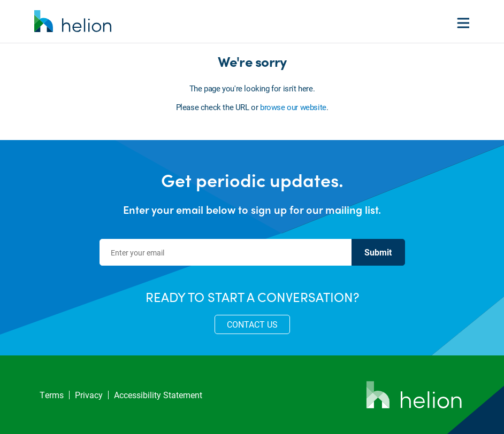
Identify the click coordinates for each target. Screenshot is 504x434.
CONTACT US (252, 324)
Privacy (89, 395)
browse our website (293, 107)
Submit (378, 252)
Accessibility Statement (158, 395)
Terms (52, 395)
